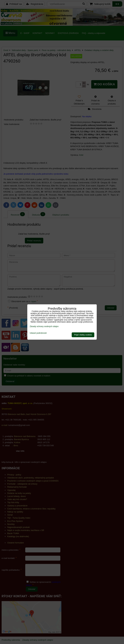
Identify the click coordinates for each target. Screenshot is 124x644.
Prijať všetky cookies (83, 335)
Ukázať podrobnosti (38, 333)
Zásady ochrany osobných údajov (44, 326)
